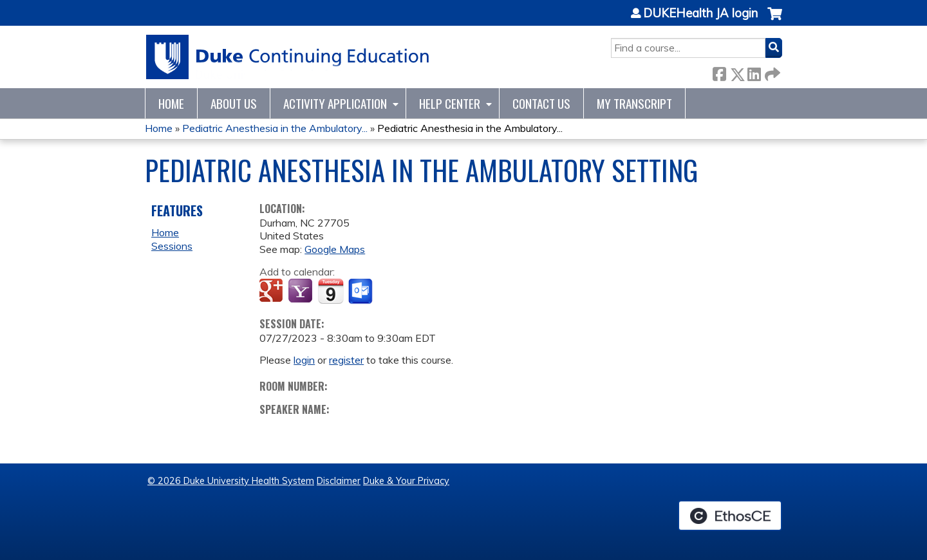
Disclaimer (339, 481)
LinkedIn (754, 72)
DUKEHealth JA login (700, 14)
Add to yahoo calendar (302, 292)
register (346, 360)
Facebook (719, 72)
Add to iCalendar (331, 291)
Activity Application (335, 103)
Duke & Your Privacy (406, 481)
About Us (234, 103)
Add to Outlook (361, 292)
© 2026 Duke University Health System (231, 481)
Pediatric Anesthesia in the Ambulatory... (275, 128)
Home (171, 103)
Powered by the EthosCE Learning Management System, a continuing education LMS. (730, 516)
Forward (771, 72)
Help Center (450, 103)
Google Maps (335, 249)
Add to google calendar (273, 292)
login (304, 360)
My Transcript (634, 103)
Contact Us (541, 103)
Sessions (172, 246)
